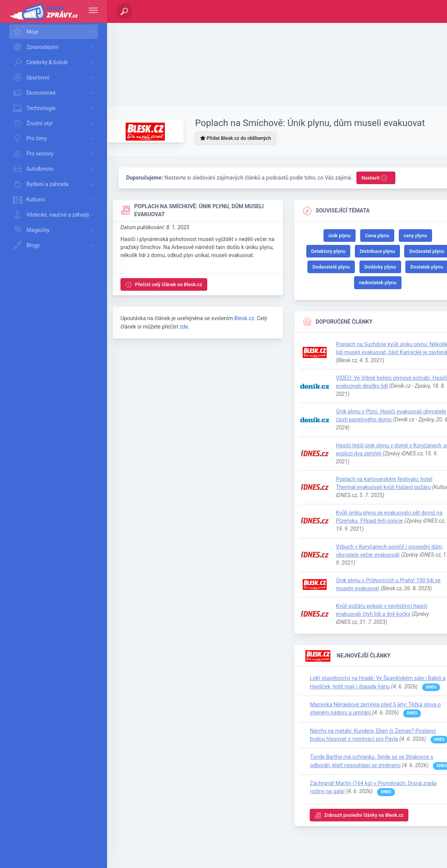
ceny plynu (415, 236)
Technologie (54, 108)
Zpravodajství (54, 47)
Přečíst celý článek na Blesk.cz (164, 285)
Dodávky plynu (380, 267)
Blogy (54, 246)
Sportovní (54, 78)
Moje (54, 32)
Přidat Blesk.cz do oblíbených (236, 138)
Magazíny (54, 230)
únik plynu (340, 236)
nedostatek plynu (378, 283)
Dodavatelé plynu (331, 267)
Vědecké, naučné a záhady (54, 215)
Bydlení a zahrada (54, 185)
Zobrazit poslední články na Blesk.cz (359, 815)
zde (184, 327)
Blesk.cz (244, 318)
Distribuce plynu (377, 251)
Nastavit (374, 178)
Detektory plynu (328, 251)
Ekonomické (54, 93)
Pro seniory (54, 154)
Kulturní (54, 200)
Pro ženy (54, 139)
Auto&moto (54, 169)
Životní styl (54, 123)
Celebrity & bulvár (54, 62)
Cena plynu (377, 236)
